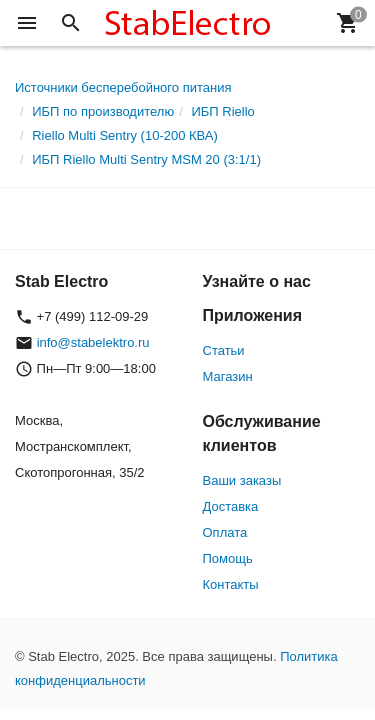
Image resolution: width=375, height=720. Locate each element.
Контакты (231, 584)
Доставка (231, 506)
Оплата (225, 532)
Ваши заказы (242, 480)
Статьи (224, 350)
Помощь (228, 558)
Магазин (228, 376)
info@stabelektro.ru (93, 342)
